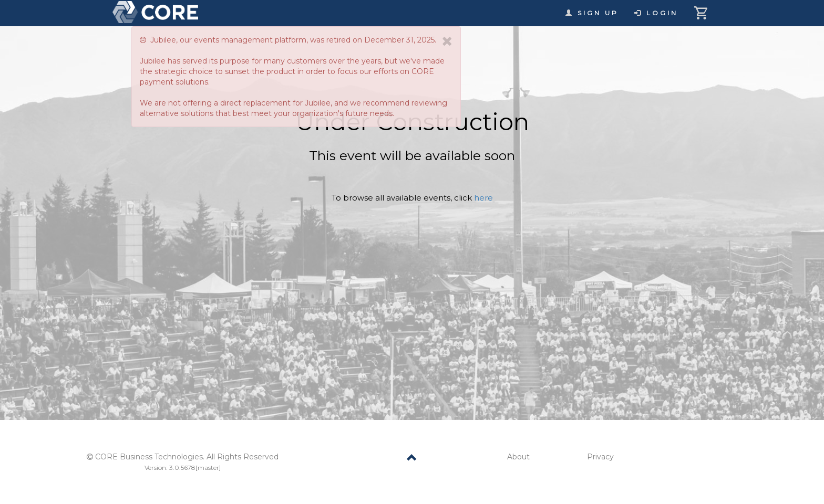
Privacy (600, 457)
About (518, 457)
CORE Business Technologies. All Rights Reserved (187, 457)
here (483, 198)
